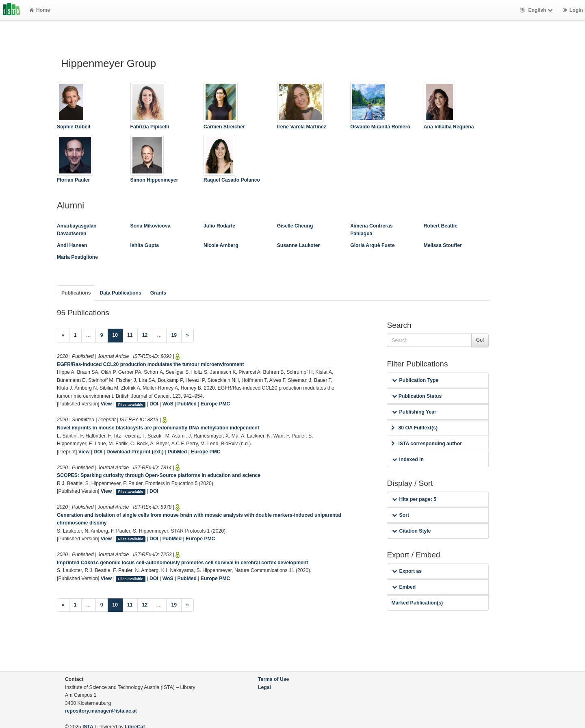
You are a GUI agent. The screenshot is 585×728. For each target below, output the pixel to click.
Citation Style (411, 531)
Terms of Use (273, 679)
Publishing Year (414, 412)
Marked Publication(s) (417, 603)
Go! (480, 340)
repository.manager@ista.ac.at (101, 711)
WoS (168, 404)
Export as (407, 571)
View (106, 404)
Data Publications (120, 293)
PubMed (187, 404)
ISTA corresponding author (427, 444)
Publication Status (417, 396)
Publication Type (415, 380)
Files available (131, 404)
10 (118, 335)
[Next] (187, 336)
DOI (154, 404)
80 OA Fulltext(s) (414, 428)
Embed (404, 587)
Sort (400, 515)
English (537, 10)
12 (145, 335)
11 (130, 335)
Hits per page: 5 (414, 499)
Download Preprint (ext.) (135, 452)
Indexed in (408, 459)
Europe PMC (215, 404)
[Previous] (63, 336)
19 (174, 335)
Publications (76, 293)
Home (40, 10)
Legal (264, 687)
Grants (158, 293)
